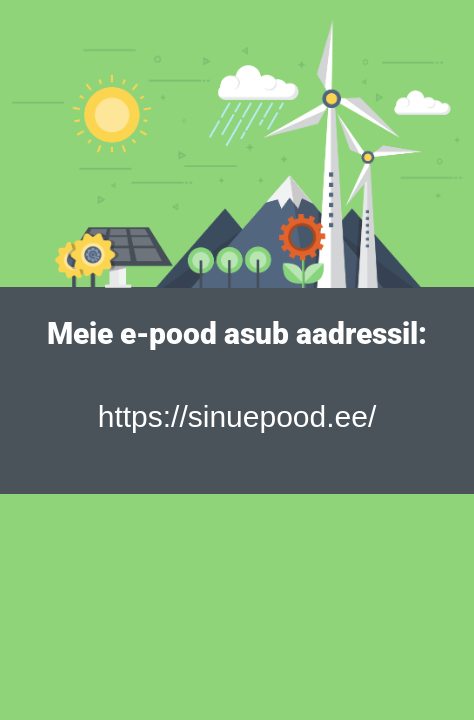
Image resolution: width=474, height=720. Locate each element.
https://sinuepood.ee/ (237, 416)
